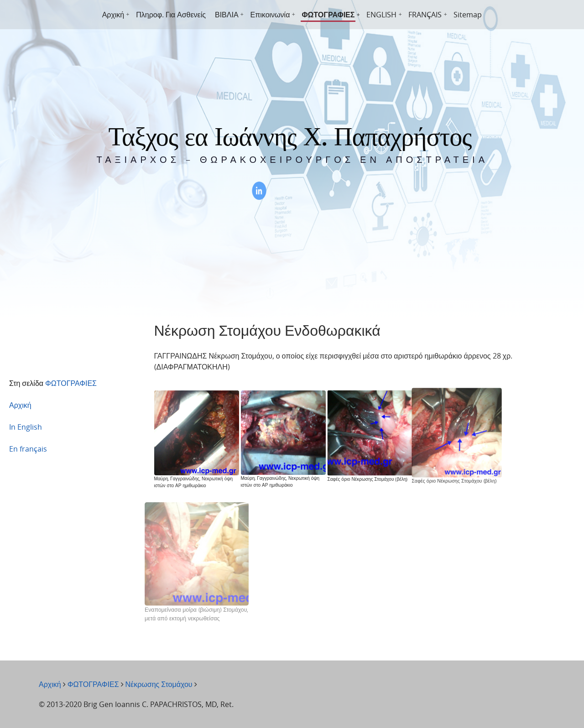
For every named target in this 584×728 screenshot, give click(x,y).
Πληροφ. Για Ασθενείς (171, 15)
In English (26, 427)
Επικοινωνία (270, 15)
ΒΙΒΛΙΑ (227, 15)
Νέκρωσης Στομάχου (159, 684)
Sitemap (468, 15)
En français (28, 449)
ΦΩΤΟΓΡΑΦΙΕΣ (328, 15)
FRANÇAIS (425, 15)
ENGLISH (381, 15)
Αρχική (113, 15)
